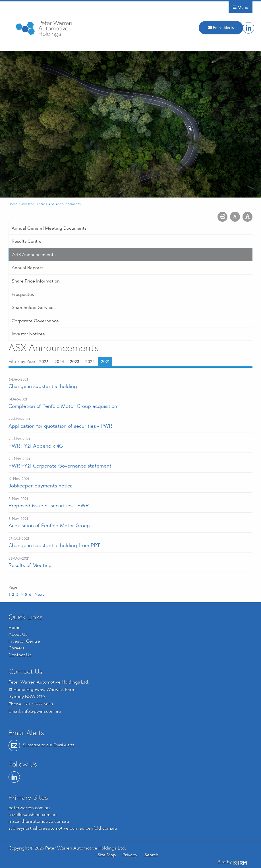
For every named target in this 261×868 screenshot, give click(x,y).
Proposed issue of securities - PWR (49, 505)
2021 (105, 361)
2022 (90, 361)
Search (151, 855)
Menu (241, 7)
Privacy (130, 855)
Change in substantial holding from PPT (54, 545)
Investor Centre (24, 641)
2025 (44, 361)
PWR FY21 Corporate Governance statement (60, 466)
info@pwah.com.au (42, 711)
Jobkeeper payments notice (41, 486)
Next (39, 594)
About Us (18, 634)
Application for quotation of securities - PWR (60, 426)
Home (14, 627)
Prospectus (23, 294)
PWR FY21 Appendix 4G (36, 446)
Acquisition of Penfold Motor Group (49, 525)
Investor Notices (28, 334)
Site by (232, 862)
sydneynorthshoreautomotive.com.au (46, 828)
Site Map (106, 855)
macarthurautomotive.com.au (39, 821)
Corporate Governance (35, 321)
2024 (59, 361)
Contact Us (20, 655)
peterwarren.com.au (29, 808)
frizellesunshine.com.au (33, 814)
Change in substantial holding (43, 386)
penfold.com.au (101, 828)
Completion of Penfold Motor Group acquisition (63, 406)
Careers (16, 648)
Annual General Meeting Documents (49, 228)
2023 (75, 361)
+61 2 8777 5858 (38, 704)
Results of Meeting (30, 565)
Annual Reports (27, 268)
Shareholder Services (34, 307)
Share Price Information (36, 281)
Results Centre (27, 241)
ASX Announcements (34, 255)
